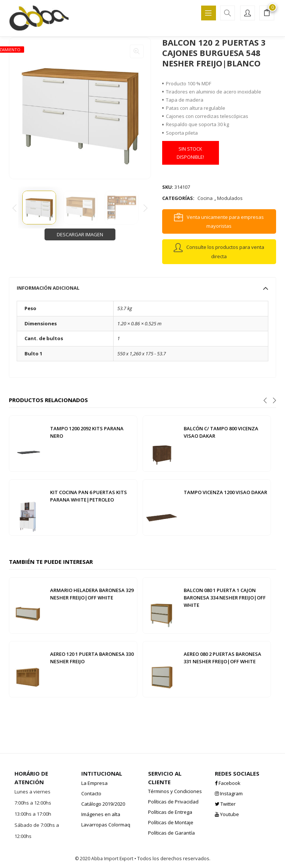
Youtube (227, 814)
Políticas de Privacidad (173, 802)
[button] (267, 14)
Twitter (225, 804)
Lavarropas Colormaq (106, 825)
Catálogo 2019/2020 (103, 804)
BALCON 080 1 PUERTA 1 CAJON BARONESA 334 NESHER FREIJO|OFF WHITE (225, 598)
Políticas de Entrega (170, 812)
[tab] (142, 288)
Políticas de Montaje (171, 822)
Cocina (205, 198)
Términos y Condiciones (175, 791)
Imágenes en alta (101, 814)
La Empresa (94, 783)
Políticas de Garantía (171, 833)
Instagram (229, 793)
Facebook (228, 783)
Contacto (91, 793)
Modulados (230, 198)
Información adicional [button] (142, 288)
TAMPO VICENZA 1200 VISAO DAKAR (225, 492)
